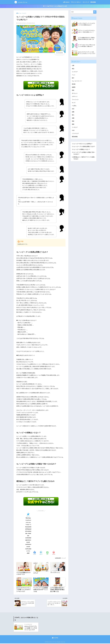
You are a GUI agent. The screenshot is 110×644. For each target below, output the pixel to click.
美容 (73, 91)
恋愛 (73, 113)
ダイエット (75, 94)
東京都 (74, 84)
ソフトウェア (75, 135)
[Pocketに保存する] (54, 553)
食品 (73, 69)
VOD (73, 131)
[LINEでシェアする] (47, 553)
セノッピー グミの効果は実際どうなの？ (84, 148)
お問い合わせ (66, 2)
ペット (74, 75)
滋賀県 (74, 87)
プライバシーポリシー (76, 2)
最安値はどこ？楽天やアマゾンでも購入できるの (84, 159)
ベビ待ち (74, 106)
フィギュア (75, 128)
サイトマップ (86, 2)
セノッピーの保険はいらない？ (82, 151)
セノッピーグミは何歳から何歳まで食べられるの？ (84, 154)
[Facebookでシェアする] (35, 553)
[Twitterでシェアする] (28, 515)
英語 (73, 122)
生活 (73, 109)
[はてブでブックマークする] (41, 553)
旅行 (73, 78)
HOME (55, 638)
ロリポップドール (23, 2)
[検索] (95, 12)
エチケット (75, 97)
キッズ (64, 558)
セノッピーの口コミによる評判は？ (83, 145)
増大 (73, 116)
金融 (73, 119)
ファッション (75, 100)
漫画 (73, 125)
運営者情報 (93, 2)
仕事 (73, 66)
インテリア (75, 72)
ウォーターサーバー (77, 81)
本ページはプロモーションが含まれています (55, 6)
